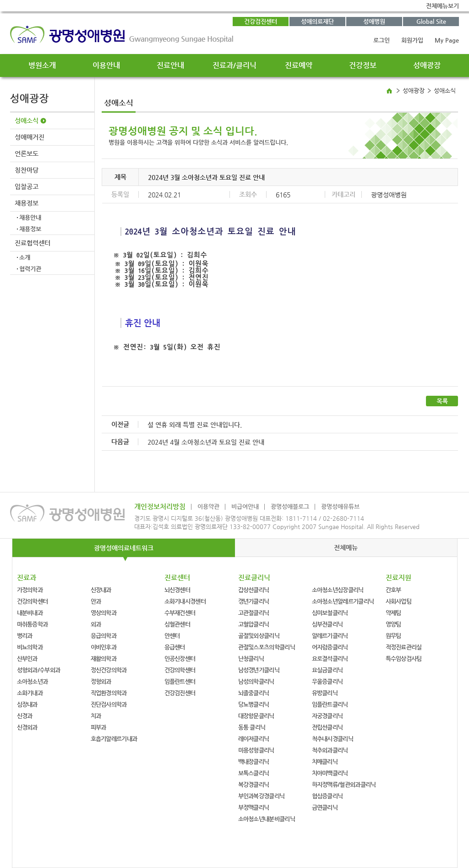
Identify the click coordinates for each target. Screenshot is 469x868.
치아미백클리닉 (330, 773)
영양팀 (393, 624)
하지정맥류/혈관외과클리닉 (344, 784)
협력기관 (30, 269)
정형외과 (101, 681)
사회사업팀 (399, 601)
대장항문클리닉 (256, 716)
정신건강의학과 (109, 670)
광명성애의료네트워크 (124, 548)
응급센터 (175, 647)
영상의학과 (104, 613)
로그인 (382, 40)
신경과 (25, 716)
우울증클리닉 (327, 681)
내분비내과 (30, 613)
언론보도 (27, 153)
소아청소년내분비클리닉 (267, 819)
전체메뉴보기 (442, 6)
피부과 (98, 727)
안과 (96, 601)
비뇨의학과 (30, 647)
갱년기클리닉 (254, 601)
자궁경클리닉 (327, 716)
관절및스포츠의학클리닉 (267, 647)
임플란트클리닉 (330, 704)
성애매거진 (30, 137)
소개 (25, 257)
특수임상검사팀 (404, 658)
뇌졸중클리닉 (254, 693)
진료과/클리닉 (234, 65)
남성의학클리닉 (256, 681)
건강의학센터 (33, 601)
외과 (96, 624)
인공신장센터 (180, 658)
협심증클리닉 (327, 796)
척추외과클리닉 (330, 750)
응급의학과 (104, 636)
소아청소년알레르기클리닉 (343, 601)
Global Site (431, 21)
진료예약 (299, 65)
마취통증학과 (33, 624)
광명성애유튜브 (340, 506)
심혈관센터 (177, 624)
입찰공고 (27, 186)
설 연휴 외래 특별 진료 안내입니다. (195, 425)
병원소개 (42, 65)
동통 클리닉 (252, 727)
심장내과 (27, 704)
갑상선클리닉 (254, 590)
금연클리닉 (325, 807)
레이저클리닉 (254, 739)
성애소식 (27, 120)
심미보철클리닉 (330, 613)
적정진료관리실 (404, 647)
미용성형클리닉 (256, 750)
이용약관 (208, 506)
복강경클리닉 (254, 784)
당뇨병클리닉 (254, 704)
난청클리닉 (251, 658)
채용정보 (27, 203)
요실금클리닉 (327, 670)
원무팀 (393, 636)
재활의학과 (104, 658)
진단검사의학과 (109, 704)
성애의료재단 (317, 21)
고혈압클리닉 (254, 624)
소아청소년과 (33, 681)
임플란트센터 (180, 681)
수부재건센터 (180, 613)
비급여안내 (245, 506)
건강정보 (363, 65)
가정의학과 (30, 590)
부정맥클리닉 (254, 807)
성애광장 (427, 65)
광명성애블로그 (290, 506)
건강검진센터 (261, 21)
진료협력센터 (33, 243)
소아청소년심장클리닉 (338, 590)
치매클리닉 (325, 762)
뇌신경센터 (177, 590)
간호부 (393, 590)
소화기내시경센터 (185, 601)
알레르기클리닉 (330, 636)
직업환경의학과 (109, 693)
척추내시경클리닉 (333, 739)
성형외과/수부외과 (39, 670)
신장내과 (101, 590)
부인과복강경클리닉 (262, 796)
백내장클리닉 (254, 762)
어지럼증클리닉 (330, 647)
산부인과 (27, 658)
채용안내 (30, 217)
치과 (96, 716)
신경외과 (27, 727)
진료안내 (170, 65)
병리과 (25, 636)
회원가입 (412, 40)
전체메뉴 (346, 547)
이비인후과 (104, 647)
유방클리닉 (325, 693)
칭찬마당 (27, 170)
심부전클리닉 (327, 624)
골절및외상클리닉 (259, 636)
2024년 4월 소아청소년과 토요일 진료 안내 (206, 442)
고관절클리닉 (254, 613)
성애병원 (374, 21)
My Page (447, 40)
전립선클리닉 (327, 727)
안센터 (172, 636)
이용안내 (106, 65)
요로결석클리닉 (330, 658)
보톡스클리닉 (254, 773)
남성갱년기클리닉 (259, 670)
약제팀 (393, 613)
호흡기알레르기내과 (114, 739)
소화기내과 (30, 693)
